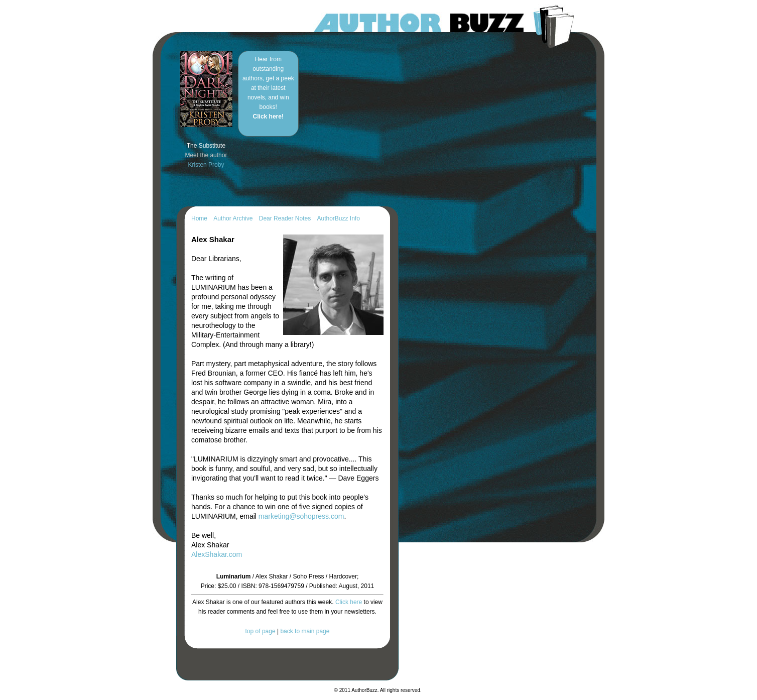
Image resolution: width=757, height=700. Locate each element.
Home (199, 218)
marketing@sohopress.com (301, 516)
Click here (349, 602)
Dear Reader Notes (285, 218)
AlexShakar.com (217, 554)
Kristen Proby (206, 165)
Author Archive (233, 218)
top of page (261, 631)
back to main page (305, 631)
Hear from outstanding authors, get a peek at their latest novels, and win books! (268, 88)
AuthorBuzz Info (338, 218)
